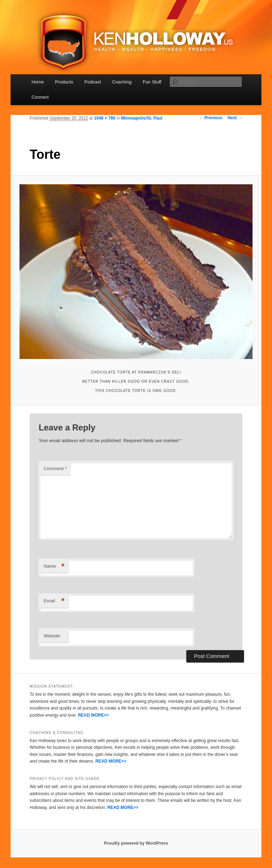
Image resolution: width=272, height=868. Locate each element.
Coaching (122, 82)
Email (54, 601)
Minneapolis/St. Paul (142, 118)
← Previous (211, 118)
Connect (40, 97)
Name (54, 566)
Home (38, 82)
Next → (235, 118)
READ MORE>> (93, 715)
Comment (55, 468)
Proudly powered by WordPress (136, 843)
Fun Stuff (152, 82)
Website (52, 636)
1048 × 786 (104, 118)
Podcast (93, 82)
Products (64, 82)
